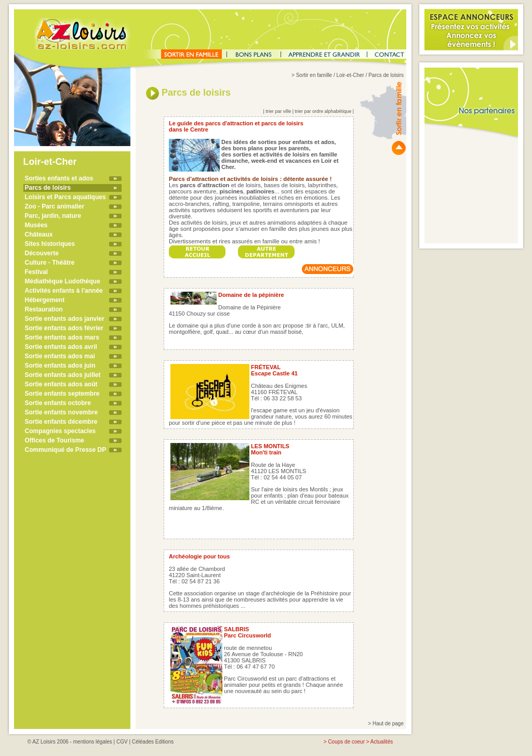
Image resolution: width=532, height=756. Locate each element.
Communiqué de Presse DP (66, 450)
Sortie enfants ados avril (61, 347)
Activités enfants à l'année (64, 291)
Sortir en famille (314, 75)
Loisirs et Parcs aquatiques (65, 197)
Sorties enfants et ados (59, 178)
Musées (36, 225)
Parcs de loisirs (48, 188)
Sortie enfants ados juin (60, 366)
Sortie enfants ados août (61, 384)
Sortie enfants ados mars (62, 337)
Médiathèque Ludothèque (63, 281)
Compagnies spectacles (61, 431)
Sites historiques (50, 244)
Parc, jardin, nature (53, 216)
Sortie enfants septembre (62, 394)
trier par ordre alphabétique (323, 111)
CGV (122, 742)
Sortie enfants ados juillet (63, 375)
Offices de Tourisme (55, 440)
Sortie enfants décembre (61, 422)
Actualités (382, 742)
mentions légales (93, 742)
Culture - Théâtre (50, 263)
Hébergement (45, 300)
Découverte (42, 253)
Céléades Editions (153, 742)
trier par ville (278, 111)
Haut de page (388, 724)
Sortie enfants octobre (58, 403)
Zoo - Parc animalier (55, 206)
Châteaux (39, 234)
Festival (37, 272)
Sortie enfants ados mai (60, 356)
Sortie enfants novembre (62, 412)
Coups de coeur (346, 742)
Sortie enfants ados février (64, 328)
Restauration (44, 309)
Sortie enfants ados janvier (65, 319)
